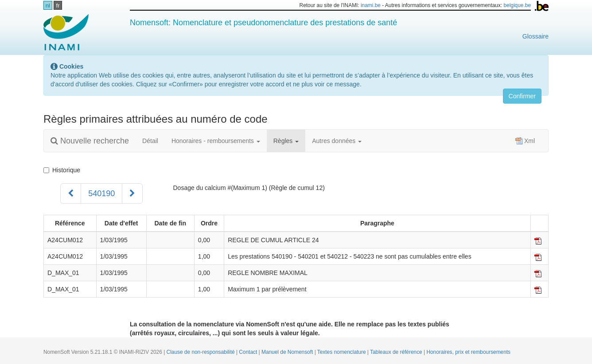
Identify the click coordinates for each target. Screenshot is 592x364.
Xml (525, 141)
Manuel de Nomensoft (288, 352)
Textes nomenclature (342, 352)
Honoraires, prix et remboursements (468, 352)
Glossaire (536, 36)
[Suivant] (132, 194)
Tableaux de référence (397, 352)
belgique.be (518, 5)
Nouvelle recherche (90, 141)
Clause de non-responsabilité (201, 352)
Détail (150, 141)
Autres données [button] (337, 141)
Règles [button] (286, 141)
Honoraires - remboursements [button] (216, 141)
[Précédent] (71, 194)
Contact (249, 352)
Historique (62, 170)
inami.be (371, 5)
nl (48, 6)
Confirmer (522, 96)
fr (58, 6)
